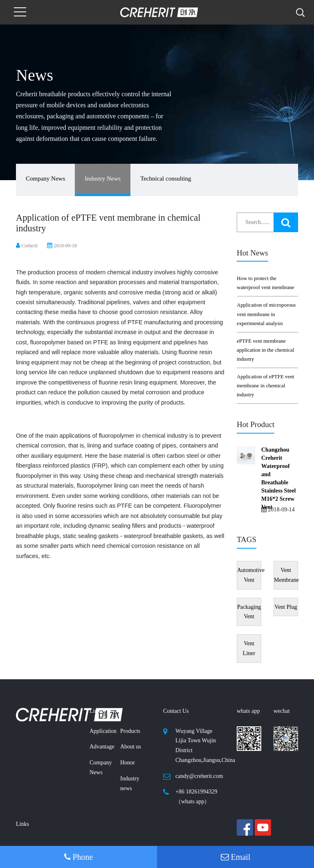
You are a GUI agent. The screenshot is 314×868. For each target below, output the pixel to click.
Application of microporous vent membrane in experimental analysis (266, 314)
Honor (128, 763)
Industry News (103, 179)
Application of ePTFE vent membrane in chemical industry (265, 385)
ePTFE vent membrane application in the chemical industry (265, 350)
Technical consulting (166, 179)
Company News (45, 179)
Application (103, 731)
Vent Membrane (286, 575)
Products (130, 731)
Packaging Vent (249, 612)
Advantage (102, 747)
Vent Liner (249, 648)
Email (236, 857)
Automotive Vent (249, 575)
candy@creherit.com (199, 776)
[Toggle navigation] (20, 12)
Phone (79, 857)
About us (131, 747)
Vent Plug (286, 607)
